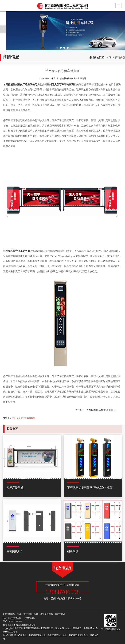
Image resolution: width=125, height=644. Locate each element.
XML (68, 628)
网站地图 (60, 628)
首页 (109, 57)
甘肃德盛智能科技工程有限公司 (38, 628)
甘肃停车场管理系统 (78, 635)
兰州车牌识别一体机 (57, 635)
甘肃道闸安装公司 (37, 635)
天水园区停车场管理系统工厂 (102, 410)
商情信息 (120, 57)
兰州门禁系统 (20, 635)
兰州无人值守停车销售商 (24, 418)
